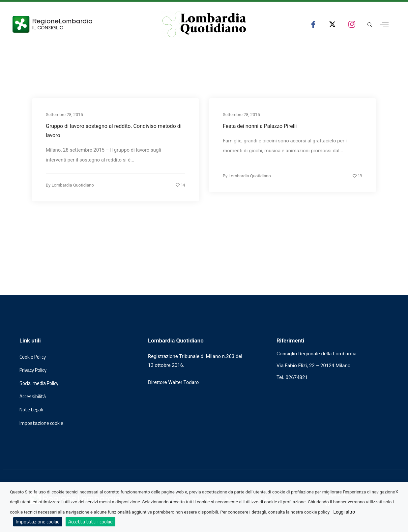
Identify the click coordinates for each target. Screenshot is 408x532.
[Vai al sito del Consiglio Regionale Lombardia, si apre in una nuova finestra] (76, 24)
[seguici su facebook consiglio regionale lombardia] (313, 24)
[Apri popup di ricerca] (370, 25)
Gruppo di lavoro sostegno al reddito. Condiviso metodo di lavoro (114, 130)
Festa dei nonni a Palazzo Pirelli (260, 126)
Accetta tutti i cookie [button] (90, 522)
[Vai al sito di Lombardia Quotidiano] (204, 24)
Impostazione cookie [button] (41, 423)
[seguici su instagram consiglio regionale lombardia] (352, 24)
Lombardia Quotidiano (73, 185)
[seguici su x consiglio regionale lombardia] (332, 24)
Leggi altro (344, 512)
